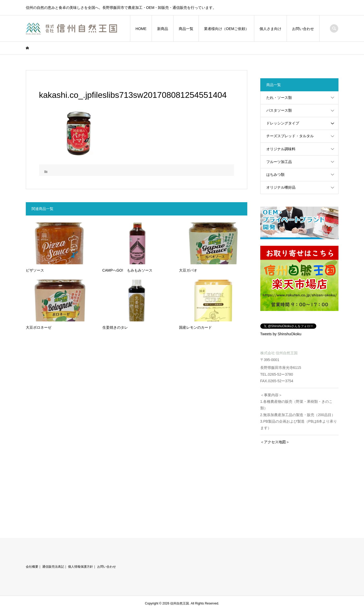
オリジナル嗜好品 (281, 187)
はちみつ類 (275, 175)
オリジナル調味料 (281, 149)
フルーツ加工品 (279, 162)
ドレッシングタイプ (283, 123)
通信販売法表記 (53, 567)
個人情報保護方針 (81, 567)
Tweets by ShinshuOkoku (281, 334)
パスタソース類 (279, 110)
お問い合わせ (303, 29)
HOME (141, 29)
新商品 (163, 29)
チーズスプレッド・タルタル (290, 136)
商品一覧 (186, 29)
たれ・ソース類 (279, 98)
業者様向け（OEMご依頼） (226, 29)
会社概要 (32, 567)
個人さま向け (270, 29)
